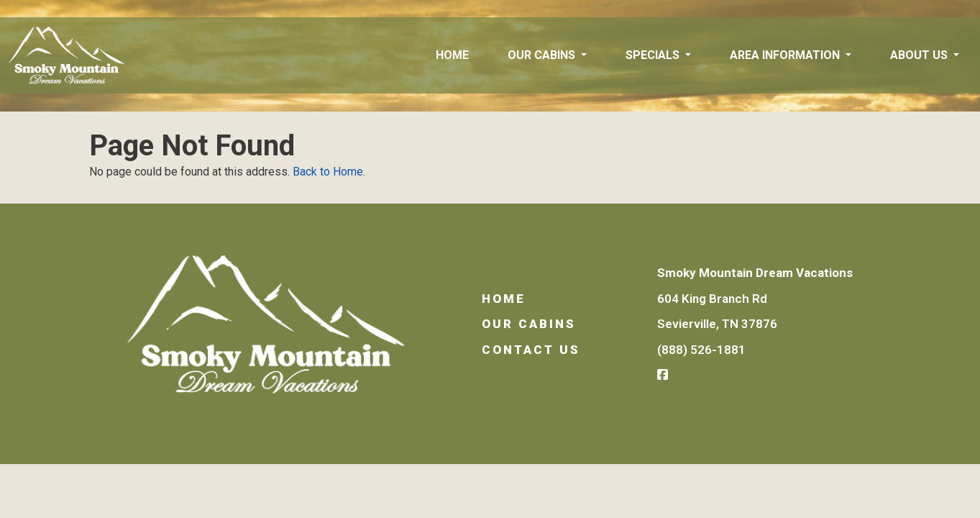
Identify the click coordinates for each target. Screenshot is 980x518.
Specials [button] (654, 55)
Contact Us (531, 350)
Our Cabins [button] (543, 55)
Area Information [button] (786, 55)
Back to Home (328, 172)
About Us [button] (920, 55)
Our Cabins (529, 324)
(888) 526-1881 (701, 350)
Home (452, 55)
